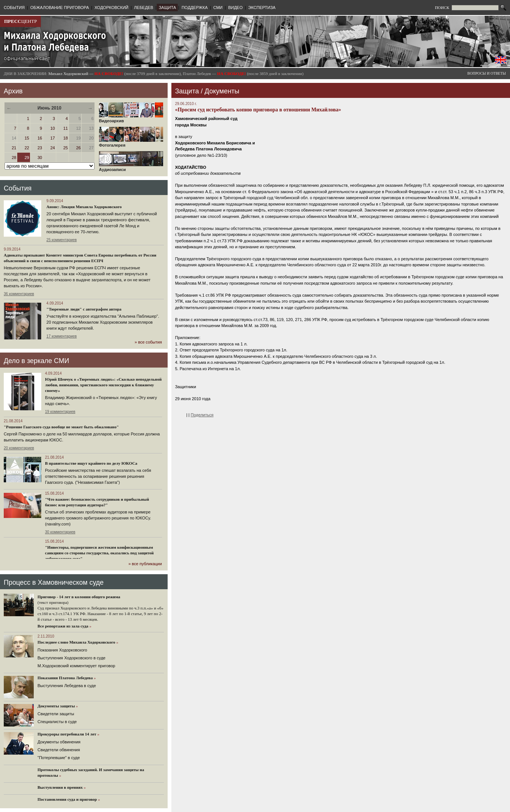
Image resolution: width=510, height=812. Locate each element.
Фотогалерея (131, 143)
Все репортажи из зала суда (63, 626)
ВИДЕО (235, 8)
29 (27, 158)
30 (40, 158)
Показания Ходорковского (62, 650)
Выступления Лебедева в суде (67, 686)
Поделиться (202, 415)
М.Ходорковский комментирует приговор (76, 666)
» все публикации (145, 564)
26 (78, 148)
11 (66, 128)
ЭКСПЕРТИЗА (262, 8)
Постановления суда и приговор (67, 799)
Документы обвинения (59, 742)
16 (40, 138)
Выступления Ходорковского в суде (71, 658)
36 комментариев (19, 294)
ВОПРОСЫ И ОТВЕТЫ (487, 73)
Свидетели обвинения (59, 750)
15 (27, 138)
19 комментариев (60, 412)
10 (52, 128)
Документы (222, 91)
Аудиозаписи (131, 168)
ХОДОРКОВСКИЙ (112, 8)
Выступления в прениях (60, 787)
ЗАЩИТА (167, 8)
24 (52, 148)
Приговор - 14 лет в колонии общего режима (79, 597)
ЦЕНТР (20, 21)
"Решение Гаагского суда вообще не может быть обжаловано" (61, 427)
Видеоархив (131, 119)
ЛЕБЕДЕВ (143, 8)
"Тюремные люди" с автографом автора (84, 309)
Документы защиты (56, 706)
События (18, 188)
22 (27, 148)
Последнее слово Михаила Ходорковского (76, 642)
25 (66, 148)
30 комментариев (60, 532)
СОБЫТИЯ (14, 8)
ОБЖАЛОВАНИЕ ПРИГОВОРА (60, 8)
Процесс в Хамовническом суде (54, 582)
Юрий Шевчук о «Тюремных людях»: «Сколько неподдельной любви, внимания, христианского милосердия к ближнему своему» (103, 385)
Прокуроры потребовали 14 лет (67, 734)
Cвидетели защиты (56, 714)
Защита (187, 91)
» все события (148, 342)
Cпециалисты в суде (57, 722)
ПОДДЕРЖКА (195, 8)
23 (40, 148)
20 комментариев (19, 448)
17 (52, 138)
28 (14, 158)
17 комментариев (62, 336)
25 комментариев (62, 240)
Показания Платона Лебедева (65, 678)
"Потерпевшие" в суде (59, 758)
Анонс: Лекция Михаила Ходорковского (84, 207)
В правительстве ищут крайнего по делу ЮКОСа (91, 463)
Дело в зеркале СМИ (36, 361)
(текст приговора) (53, 602)
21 (14, 148)
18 (66, 138)
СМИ (218, 8)
